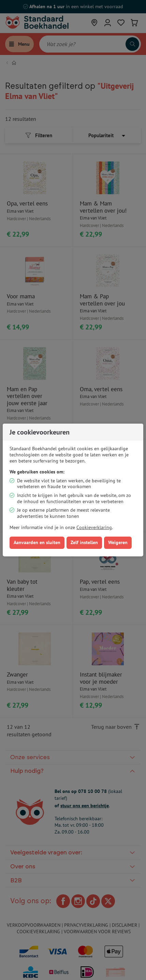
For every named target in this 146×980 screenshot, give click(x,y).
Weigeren (118, 542)
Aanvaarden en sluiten (37, 542)
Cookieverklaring (94, 527)
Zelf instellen (84, 542)
